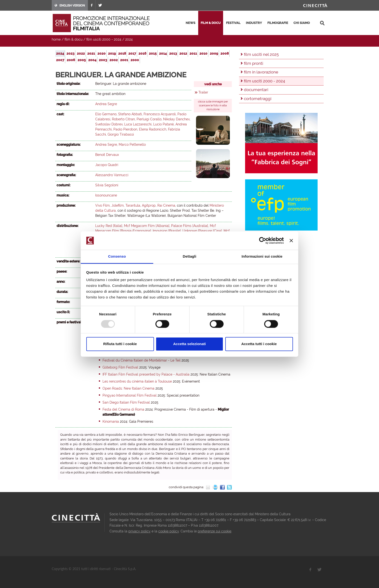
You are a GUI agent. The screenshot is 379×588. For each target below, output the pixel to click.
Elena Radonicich (153, 129)
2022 (81, 53)
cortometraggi (258, 99)
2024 (129, 39)
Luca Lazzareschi (138, 124)
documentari (256, 90)
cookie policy (169, 531)
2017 (132, 53)
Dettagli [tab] (189, 257)
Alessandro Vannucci (112, 175)
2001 (124, 60)
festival (233, 23)
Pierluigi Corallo (149, 119)
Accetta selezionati (189, 344)
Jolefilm (118, 205)
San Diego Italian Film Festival (126, 402)
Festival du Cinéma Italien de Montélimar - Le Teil (142, 360)
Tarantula (133, 205)
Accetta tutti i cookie (259, 344)
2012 (183, 53)
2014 (163, 53)
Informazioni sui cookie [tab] (262, 257)
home (56, 39)
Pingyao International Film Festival (130, 395)
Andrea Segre (106, 104)
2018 (122, 53)
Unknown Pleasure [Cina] (202, 231)
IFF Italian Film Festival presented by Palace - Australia (146, 374)
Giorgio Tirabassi (121, 134)
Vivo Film (102, 205)
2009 (214, 53)
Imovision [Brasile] (167, 231)
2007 (60, 60)
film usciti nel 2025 (261, 54)
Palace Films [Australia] (190, 226)
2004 (92, 60)
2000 (135, 60)
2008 (225, 53)
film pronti (254, 63)
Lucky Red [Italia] (109, 226)
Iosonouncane (106, 195)
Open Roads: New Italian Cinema (128, 388)
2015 (153, 53)
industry (254, 23)
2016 (142, 53)
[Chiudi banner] (291, 240)
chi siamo (302, 23)
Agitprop (149, 205)
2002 (114, 60)
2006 (71, 60)
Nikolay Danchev (176, 119)
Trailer (203, 92)
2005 (82, 60)
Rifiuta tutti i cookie (120, 344)
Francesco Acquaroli (160, 114)
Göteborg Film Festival (120, 367)
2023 (70, 53)
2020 (102, 53)
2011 (193, 53)
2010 (203, 53)
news (190, 23)
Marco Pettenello (132, 145)
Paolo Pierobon (125, 129)
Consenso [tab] (117, 257)
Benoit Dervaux (107, 155)
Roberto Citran (123, 119)
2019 (112, 53)
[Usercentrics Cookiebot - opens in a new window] (263, 240)
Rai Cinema (166, 205)
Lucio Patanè (164, 124)
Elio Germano (106, 114)
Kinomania (111, 421)
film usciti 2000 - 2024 (104, 39)
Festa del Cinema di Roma (123, 409)
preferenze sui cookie (215, 531)
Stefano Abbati (130, 114)
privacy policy (139, 531)
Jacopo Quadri (107, 165)
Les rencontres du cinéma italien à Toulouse (137, 381)
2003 (103, 60)
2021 (91, 53)
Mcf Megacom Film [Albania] (147, 226)
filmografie (278, 23)
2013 (173, 53)
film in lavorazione (261, 72)
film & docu (211, 23)
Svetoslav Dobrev (109, 124)
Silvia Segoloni (107, 185)
